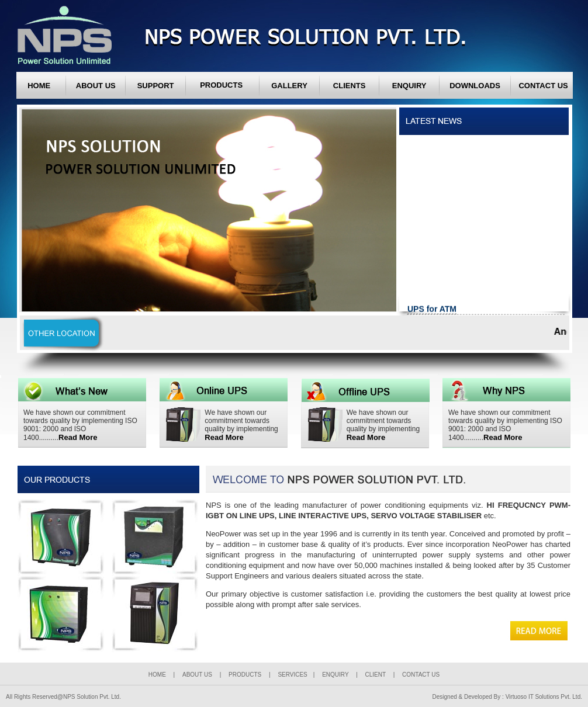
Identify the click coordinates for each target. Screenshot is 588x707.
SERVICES (292, 675)
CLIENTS (350, 86)
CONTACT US (543, 86)
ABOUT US (96, 86)
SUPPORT (156, 86)
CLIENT (376, 675)
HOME (39, 86)
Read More (78, 437)
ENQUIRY (409, 86)
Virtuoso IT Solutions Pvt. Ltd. (544, 697)
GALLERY (289, 86)
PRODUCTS (246, 675)
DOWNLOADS (475, 86)
